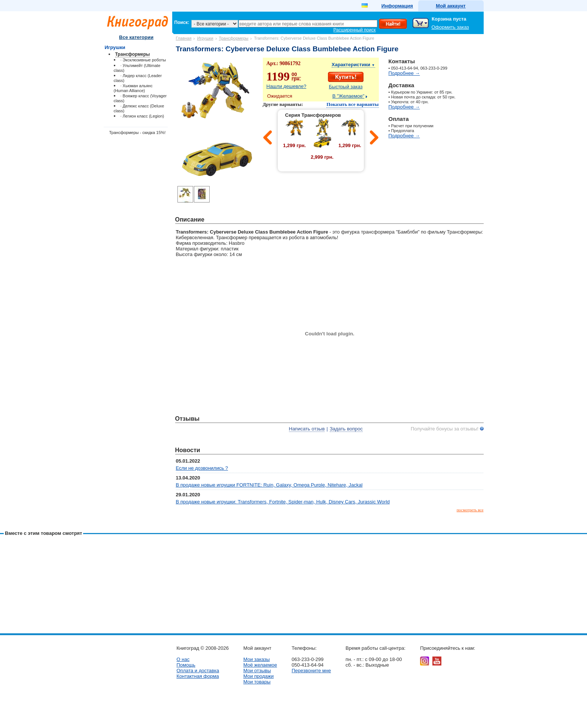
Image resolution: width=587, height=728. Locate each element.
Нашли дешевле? (287, 86)
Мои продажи (258, 676)
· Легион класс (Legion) (142, 116)
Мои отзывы (257, 671)
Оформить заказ (450, 27)
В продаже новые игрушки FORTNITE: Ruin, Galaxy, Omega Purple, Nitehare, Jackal (269, 485)
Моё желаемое (260, 665)
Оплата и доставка (198, 671)
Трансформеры (234, 38)
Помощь (186, 665)
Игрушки (205, 38)
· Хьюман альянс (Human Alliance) (133, 88)
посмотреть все (470, 510)
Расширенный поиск (355, 30)
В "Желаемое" (349, 96)
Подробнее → (404, 73)
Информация (397, 6)
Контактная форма (198, 676)
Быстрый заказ (346, 87)
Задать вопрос (346, 429)
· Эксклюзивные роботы (143, 60)
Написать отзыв (307, 429)
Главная (184, 38)
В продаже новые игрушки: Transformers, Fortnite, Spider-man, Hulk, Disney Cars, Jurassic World (283, 502)
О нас (183, 659)
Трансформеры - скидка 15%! (138, 132)
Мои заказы (257, 659)
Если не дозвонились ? (202, 468)
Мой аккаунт (451, 6)
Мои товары (257, 682)
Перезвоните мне (311, 671)
